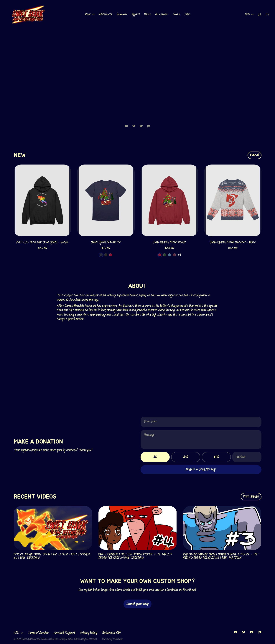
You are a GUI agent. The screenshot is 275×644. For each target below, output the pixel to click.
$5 (155, 457)
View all (255, 155)
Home (90, 15)
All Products (106, 15)
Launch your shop (137, 604)
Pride (187, 15)
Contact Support (65, 633)
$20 (216, 457)
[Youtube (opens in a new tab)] (126, 126)
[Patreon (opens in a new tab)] (149, 126)
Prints (147, 15)
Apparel (136, 15)
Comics (177, 15)
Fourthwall (118, 639)
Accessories (162, 15)
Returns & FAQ (111, 633)
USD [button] (249, 15)
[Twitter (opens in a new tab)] (134, 126)
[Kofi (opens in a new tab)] (141, 126)
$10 (186, 457)
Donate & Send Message (201, 470)
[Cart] (267, 15)
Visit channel (251, 497)
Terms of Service (38, 633)
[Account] (260, 15)
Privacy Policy (89, 633)
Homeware (122, 15)
